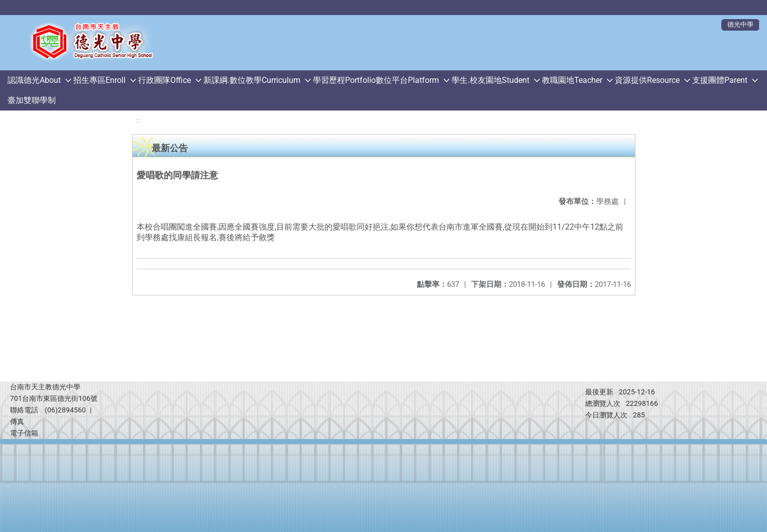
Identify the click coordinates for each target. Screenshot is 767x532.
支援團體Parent (720, 80)
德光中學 (740, 24)
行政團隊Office (165, 80)
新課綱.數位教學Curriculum (252, 80)
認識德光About (34, 80)
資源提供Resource (647, 80)
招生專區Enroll (99, 80)
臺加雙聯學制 (32, 100)
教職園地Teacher (572, 80)
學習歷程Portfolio (344, 80)
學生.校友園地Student (490, 80)
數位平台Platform (407, 80)
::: (138, 120)
